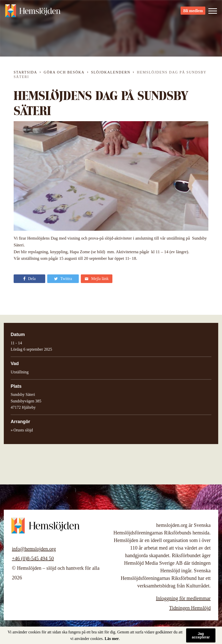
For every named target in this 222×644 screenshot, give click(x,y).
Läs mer (112, 639)
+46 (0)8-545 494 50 (33, 558)
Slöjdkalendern (111, 72)
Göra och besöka (64, 72)
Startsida (25, 72)
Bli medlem (193, 13)
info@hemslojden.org (34, 549)
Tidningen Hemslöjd (190, 608)
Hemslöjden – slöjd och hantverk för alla (33, 13)
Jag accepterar (201, 635)
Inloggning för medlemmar (183, 598)
